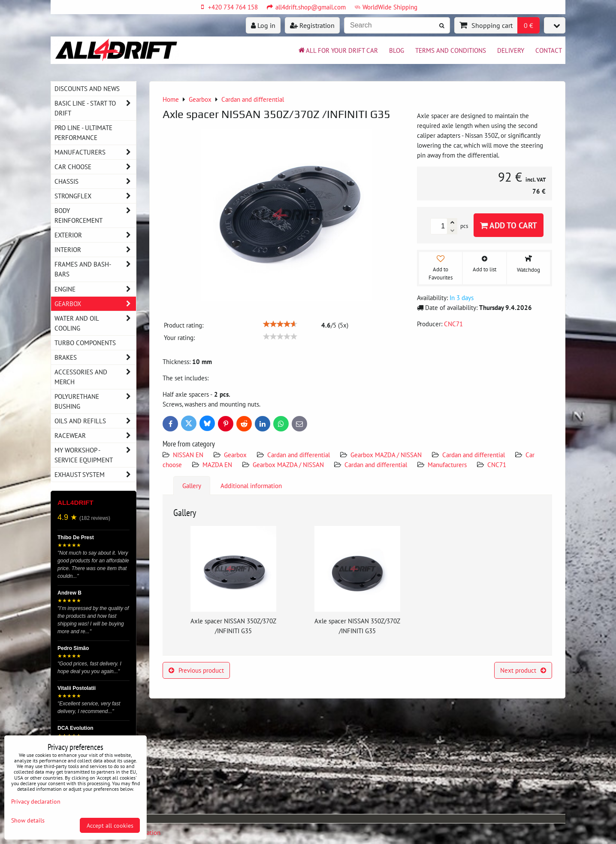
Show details (28, 820)
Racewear (95, 436)
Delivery (511, 50)
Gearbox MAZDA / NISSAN (386, 455)
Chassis (95, 181)
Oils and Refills (95, 421)
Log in (263, 25)
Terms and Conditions (451, 50)
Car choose (95, 167)
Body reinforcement (95, 216)
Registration (312, 25)
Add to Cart (509, 225)
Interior (95, 250)
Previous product (196, 670)
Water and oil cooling (95, 323)
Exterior (95, 235)
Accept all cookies (110, 825)
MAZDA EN (217, 465)
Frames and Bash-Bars (95, 269)
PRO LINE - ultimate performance (83, 132)
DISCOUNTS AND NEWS (87, 88)
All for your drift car (338, 50)
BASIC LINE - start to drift (95, 108)
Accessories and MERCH (95, 377)
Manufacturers (447, 465)
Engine (95, 289)
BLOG (397, 50)
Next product (523, 670)
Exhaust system (95, 475)
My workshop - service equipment (95, 455)
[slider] (280, 324)
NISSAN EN (188, 455)
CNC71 (497, 465)
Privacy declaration (36, 801)
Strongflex (95, 196)
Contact (549, 50)
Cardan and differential (299, 455)
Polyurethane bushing (95, 401)
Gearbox (235, 455)
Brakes (95, 357)
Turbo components (85, 343)
